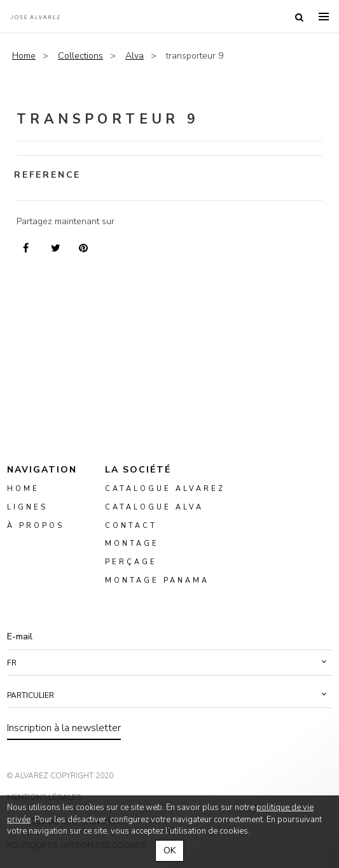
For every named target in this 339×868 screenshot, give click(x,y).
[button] (169, 663)
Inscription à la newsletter (64, 728)
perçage (131, 563)
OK (169, 850)
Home (24, 56)
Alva (135, 56)
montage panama (157, 580)
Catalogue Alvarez (165, 489)
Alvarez (35, 17)
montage (132, 544)
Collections (80, 56)
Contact (131, 526)
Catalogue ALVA (154, 507)
